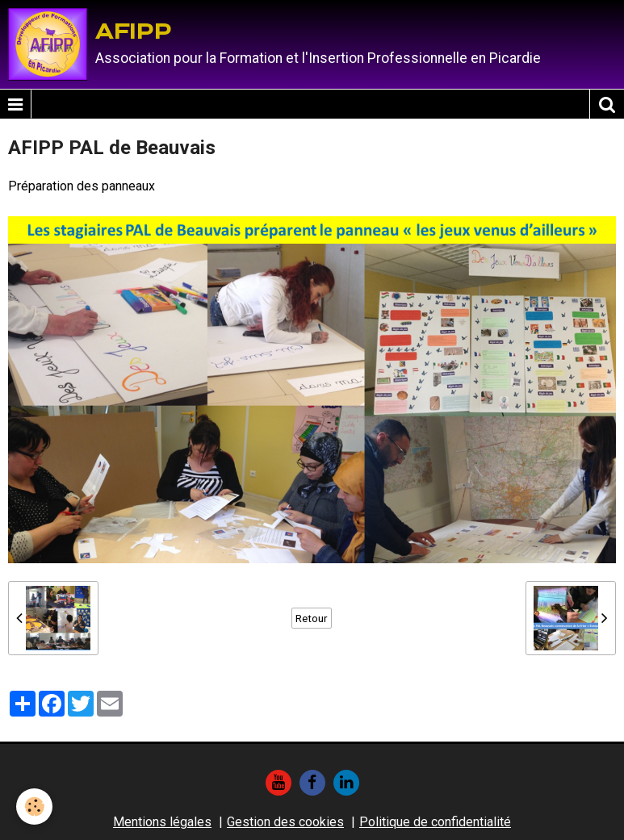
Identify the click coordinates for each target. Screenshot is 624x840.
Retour (312, 618)
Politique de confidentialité (435, 822)
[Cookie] (34, 807)
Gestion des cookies (285, 822)
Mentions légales (162, 822)
